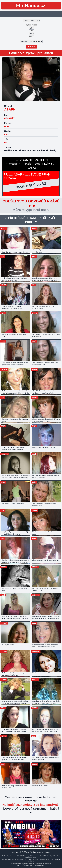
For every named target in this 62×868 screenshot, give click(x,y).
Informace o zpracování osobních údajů (40, 864)
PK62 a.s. (20, 865)
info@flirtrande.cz (40, 865)
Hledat (31, 47)
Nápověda (25, 864)
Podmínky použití (16, 864)
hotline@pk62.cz (29, 865)
